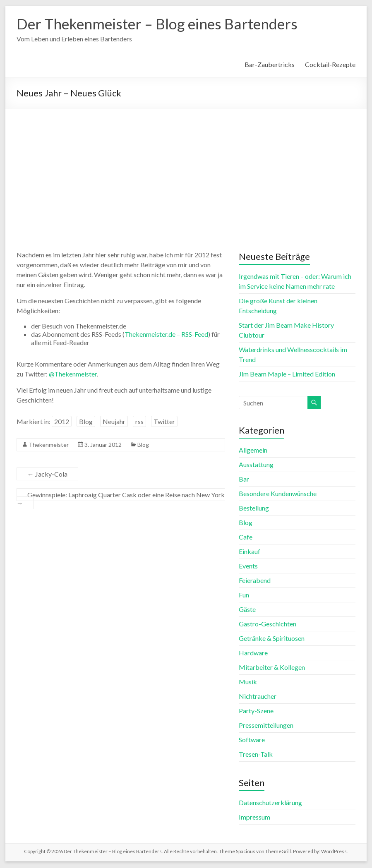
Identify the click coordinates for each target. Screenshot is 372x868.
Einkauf (250, 552)
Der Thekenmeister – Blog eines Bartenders (160, 24)
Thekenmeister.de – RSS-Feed (166, 334)
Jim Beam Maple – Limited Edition (287, 374)
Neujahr (114, 422)
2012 (62, 422)
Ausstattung (256, 465)
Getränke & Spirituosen (272, 639)
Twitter (164, 422)
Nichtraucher (258, 697)
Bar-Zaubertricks (270, 65)
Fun (244, 595)
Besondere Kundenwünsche (278, 494)
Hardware (253, 653)
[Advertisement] (186, 172)
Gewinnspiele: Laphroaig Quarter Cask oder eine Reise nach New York (121, 499)
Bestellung (254, 508)
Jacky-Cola (47, 474)
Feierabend (255, 581)
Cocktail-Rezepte (330, 65)
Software (252, 740)
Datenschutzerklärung (270, 803)
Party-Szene (256, 711)
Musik (248, 682)
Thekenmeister (49, 445)
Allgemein (253, 450)
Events (248, 566)
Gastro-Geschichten (268, 624)
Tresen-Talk (256, 754)
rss (139, 422)
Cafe (246, 537)
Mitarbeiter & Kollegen (272, 668)
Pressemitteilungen (266, 725)
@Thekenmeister (73, 374)
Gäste (247, 610)
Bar (244, 479)
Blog (86, 422)
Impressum (254, 817)
